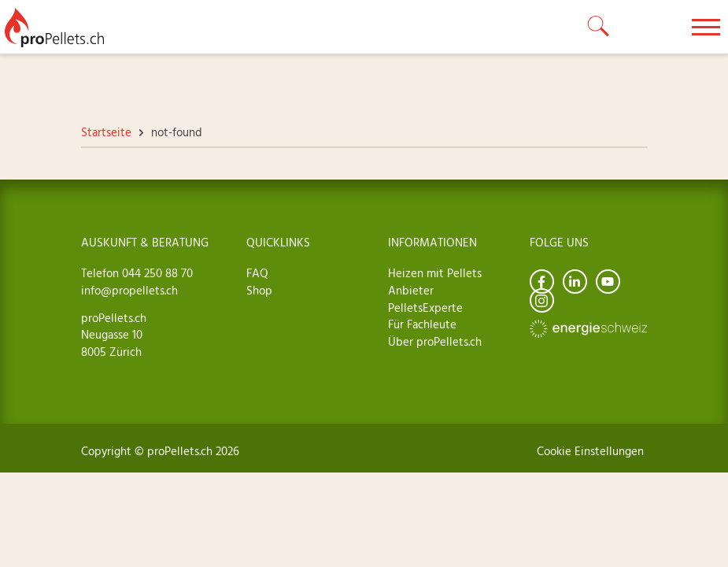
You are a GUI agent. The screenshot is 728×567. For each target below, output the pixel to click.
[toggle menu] (706, 27)
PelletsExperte (425, 309)
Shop (259, 291)
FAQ (257, 274)
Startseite (106, 133)
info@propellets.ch (129, 291)
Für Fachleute (422, 325)
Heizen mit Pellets (435, 274)
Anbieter (411, 291)
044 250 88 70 (156, 274)
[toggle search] (599, 27)
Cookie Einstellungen (590, 452)
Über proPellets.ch (435, 343)
